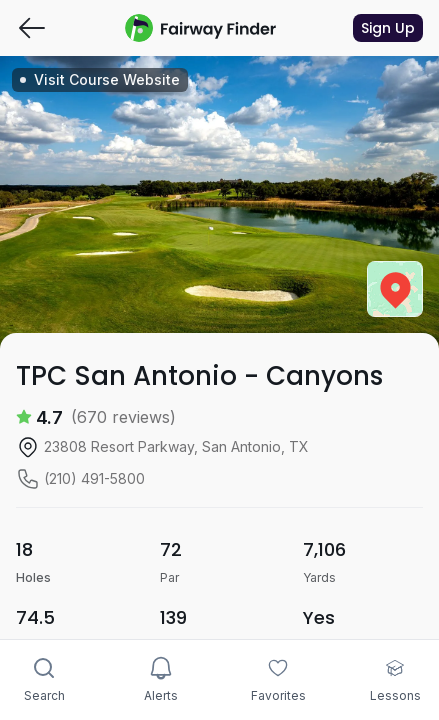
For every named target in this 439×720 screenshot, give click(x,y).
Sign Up (388, 28)
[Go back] (32, 28)
